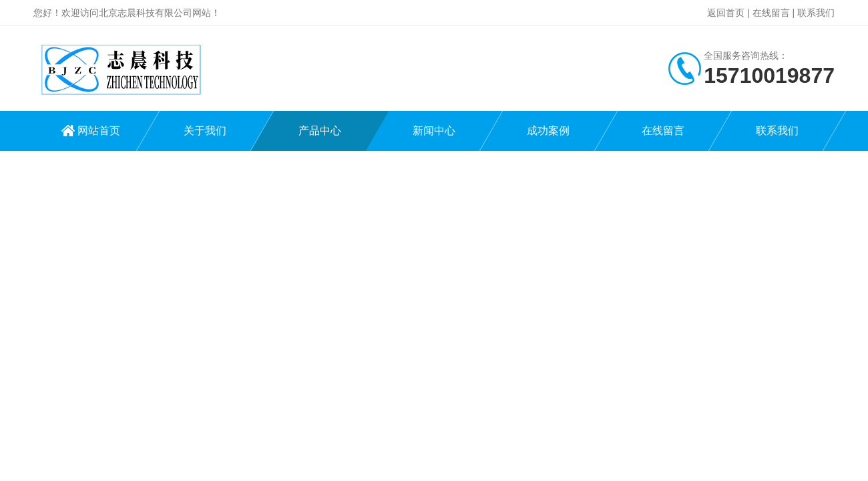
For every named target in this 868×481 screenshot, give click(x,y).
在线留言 (771, 13)
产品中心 (320, 131)
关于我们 (205, 131)
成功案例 (548, 131)
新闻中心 (434, 131)
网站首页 (99, 131)
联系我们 (816, 13)
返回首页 (726, 13)
